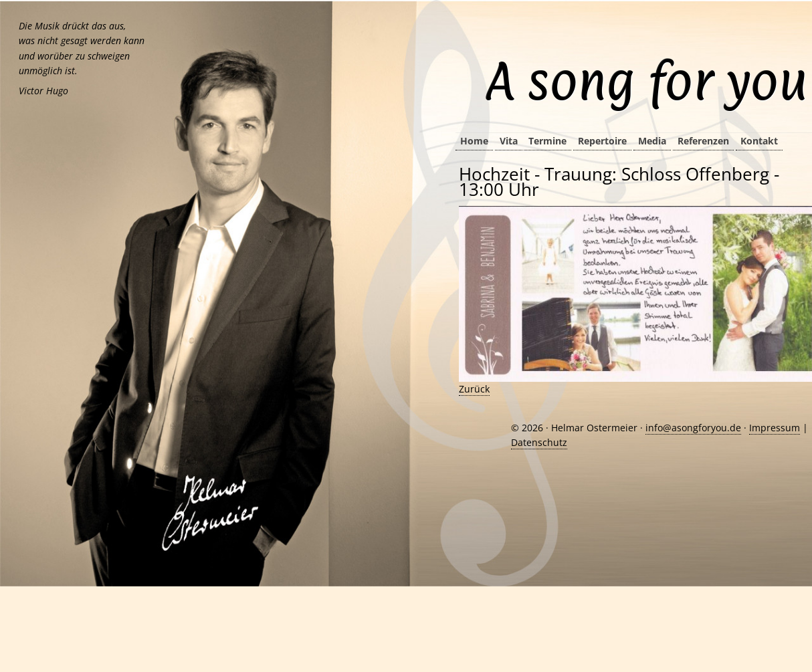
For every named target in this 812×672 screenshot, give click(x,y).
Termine (547, 141)
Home (474, 141)
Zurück (474, 389)
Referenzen (703, 141)
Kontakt (759, 141)
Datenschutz (539, 442)
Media (652, 141)
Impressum (775, 428)
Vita (509, 141)
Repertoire (602, 141)
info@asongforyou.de (693, 428)
